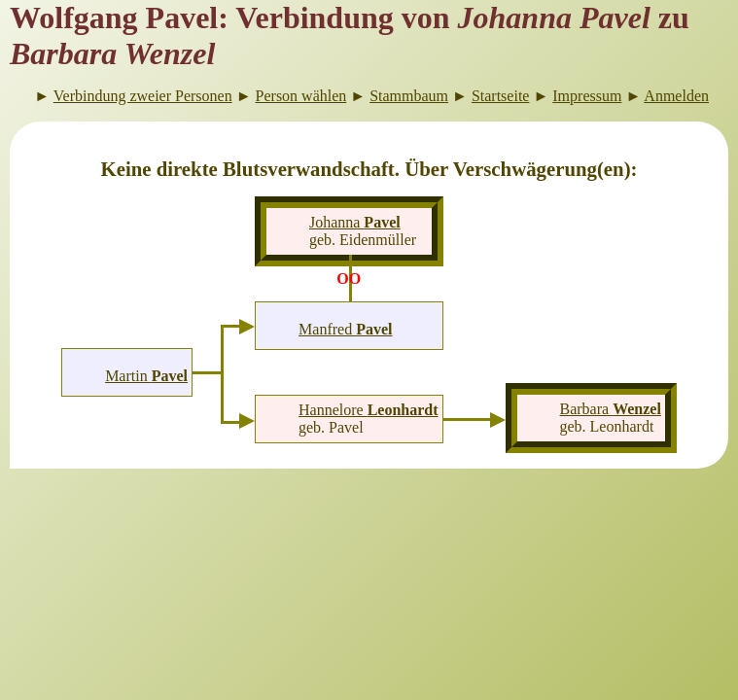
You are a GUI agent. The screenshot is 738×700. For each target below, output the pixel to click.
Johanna (355, 222)
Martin (146, 376)
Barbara (610, 409)
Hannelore (369, 410)
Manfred (345, 329)
